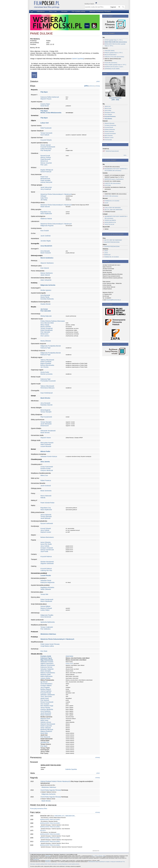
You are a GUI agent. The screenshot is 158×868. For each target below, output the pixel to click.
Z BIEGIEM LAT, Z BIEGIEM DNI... (65, 816)
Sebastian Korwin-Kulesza (49, 456)
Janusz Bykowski (46, 515)
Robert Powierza (46, 480)
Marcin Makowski (46, 496)
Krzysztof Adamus (46, 557)
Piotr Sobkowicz (46, 629)
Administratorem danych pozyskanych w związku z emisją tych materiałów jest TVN (106, 862)
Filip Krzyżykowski (46, 417)
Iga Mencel (44, 682)
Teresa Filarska (45, 708)
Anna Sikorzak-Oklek (47, 323)
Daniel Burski (45, 106)
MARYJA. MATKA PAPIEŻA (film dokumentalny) (113, 60)
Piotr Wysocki (45, 700)
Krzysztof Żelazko (46, 140)
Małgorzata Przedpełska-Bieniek (51, 346)
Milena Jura (44, 475)
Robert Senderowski (47, 599)
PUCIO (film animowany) (111, 63)
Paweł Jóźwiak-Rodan (47, 503)
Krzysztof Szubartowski (48, 147)
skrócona (92, 86)
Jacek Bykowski (45, 518)
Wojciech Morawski (110, 123)
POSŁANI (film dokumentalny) (112, 167)
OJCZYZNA (108, 185)
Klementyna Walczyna (47, 388)
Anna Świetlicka (45, 711)
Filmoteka (64, 11)
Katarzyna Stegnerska (47, 582)
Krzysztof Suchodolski (110, 134)
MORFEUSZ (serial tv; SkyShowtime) (114, 179)
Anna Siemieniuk (46, 617)
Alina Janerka (45, 462)
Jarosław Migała (46, 241)
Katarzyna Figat (45, 348)
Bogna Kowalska (46, 363)
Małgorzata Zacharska (48, 285)
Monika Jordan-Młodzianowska (51, 113)
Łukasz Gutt (45, 123)
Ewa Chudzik (45, 231)
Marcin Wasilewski (46, 601)
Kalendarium (41, 11)
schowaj (97, 86)
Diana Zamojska (46, 671)
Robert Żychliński (46, 362)
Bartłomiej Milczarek (47, 730)
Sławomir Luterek (109, 138)
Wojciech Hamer (46, 438)
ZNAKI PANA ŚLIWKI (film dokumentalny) (116, 42)
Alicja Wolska (108, 119)
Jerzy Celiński (45, 530)
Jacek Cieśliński (46, 236)
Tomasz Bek (44, 594)
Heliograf (43, 196)
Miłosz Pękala (45, 325)
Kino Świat (44, 651)
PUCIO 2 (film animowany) (111, 196)
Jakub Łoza (108, 106)
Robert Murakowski (47, 330)
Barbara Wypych (46, 689)
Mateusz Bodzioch (46, 731)
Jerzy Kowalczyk (46, 189)
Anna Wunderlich (46, 246)
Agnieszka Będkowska (48, 622)
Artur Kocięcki (45, 704)
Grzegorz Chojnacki (47, 548)
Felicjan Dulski (69, 664)
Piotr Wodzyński (46, 150)
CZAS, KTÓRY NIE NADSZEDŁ (113, 208)
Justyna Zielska (45, 678)
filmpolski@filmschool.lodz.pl (114, 300)
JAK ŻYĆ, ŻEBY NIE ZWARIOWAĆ (114, 210)
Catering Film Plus (46, 570)
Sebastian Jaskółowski (48, 695)
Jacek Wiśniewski (46, 424)
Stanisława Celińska (110, 112)
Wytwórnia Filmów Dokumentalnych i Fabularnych (56, 194)
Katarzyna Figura (46, 658)
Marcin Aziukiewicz (47, 258)
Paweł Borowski (45, 159)
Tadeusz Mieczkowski (47, 360)
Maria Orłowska (109, 136)
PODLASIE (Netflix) (110, 51)
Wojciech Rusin (45, 719)
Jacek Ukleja (108, 110)
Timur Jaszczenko (46, 696)
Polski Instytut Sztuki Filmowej (50, 644)
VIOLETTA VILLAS (109, 224)
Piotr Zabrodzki (46, 311)
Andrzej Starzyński (46, 182)
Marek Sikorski (45, 207)
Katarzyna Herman (46, 667)
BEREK (107, 229)
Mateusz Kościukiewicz (48, 673)
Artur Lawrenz (45, 336)
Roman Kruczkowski (47, 702)
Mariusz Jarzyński (46, 163)
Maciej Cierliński (46, 327)
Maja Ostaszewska (47, 660)
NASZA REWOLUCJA (110, 222)
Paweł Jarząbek (45, 180)
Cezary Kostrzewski (47, 467)
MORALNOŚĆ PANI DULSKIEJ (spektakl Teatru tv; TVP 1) (115, 45)
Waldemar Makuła (46, 219)
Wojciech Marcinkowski (48, 724)
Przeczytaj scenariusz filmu (39, 809)
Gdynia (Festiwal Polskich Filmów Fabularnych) (55, 781)
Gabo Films (44, 198)
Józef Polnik (44, 551)
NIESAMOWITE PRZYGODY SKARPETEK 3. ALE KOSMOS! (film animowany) (116, 170)
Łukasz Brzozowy (46, 149)
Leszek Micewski (46, 446)
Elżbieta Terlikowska (110, 129)
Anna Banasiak (45, 295)
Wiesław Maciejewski (47, 562)
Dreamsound (45, 426)
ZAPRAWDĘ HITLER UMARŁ (112, 69)
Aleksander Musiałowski (48, 431)
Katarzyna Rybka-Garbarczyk (50, 97)
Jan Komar (44, 309)
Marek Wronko (45, 398)
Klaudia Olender (46, 304)
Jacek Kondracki (46, 486)
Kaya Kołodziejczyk (47, 393)
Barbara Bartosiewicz (47, 537)
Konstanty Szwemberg (110, 125)
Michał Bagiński (45, 410)
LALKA (106, 203)
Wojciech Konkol (46, 532)
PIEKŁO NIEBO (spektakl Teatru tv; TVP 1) (115, 65)
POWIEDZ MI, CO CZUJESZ (112, 201)
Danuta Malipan (45, 606)
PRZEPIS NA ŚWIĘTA (110, 220)
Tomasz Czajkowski (47, 627)
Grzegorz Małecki (46, 685)
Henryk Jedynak (46, 145)
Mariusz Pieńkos (46, 157)
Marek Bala (44, 733)
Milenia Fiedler (45, 451)
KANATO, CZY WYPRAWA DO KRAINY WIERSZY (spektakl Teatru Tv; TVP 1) (115, 176)
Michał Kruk (44, 161)
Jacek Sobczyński (46, 187)
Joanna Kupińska (46, 691)
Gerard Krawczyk (46, 172)
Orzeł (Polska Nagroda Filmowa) (51, 790)
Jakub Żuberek (45, 275)
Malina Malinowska (46, 676)
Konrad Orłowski (46, 528)
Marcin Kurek (108, 108)
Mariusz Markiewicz (47, 273)
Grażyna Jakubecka (47, 709)
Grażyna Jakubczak (47, 470)
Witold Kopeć (45, 698)
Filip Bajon (44, 92)
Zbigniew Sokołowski (47, 563)
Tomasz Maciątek (46, 412)
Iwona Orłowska (46, 542)
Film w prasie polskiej (78, 11)
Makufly (43, 498)
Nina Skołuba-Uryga (47, 706)
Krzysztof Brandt (109, 127)
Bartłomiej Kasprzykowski (112, 151)
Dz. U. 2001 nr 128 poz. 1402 (98, 856)
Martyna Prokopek (46, 608)
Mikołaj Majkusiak (46, 316)
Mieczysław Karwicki (47, 443)
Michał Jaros (44, 334)
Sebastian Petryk (46, 581)
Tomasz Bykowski (46, 516)
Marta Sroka (44, 720)
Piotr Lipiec (44, 165)
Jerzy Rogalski (45, 687)
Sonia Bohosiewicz (46, 684)
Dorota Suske (45, 372)
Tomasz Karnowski (46, 133)
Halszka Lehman (46, 722)
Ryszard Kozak (45, 156)
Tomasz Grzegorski (47, 328)
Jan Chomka (44, 367)
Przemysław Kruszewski (48, 381)
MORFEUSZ (107, 255)
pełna (86, 86)
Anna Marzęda (45, 251)
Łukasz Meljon (45, 610)
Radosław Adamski (46, 405)
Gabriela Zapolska (71, 769)
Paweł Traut (44, 177)
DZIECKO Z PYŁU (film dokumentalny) (114, 57)
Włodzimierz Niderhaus (48, 634)
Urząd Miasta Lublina (47, 646)
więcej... (125, 155)
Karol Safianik (45, 135)
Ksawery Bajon (45, 104)
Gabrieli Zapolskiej (78, 59)
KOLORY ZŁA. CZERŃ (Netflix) (113, 181)
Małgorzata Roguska (47, 226)
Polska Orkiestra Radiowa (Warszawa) (53, 321)
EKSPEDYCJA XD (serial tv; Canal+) (114, 67)
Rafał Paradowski (46, 128)
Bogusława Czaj (46, 212)
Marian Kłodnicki (46, 715)
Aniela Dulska (69, 656)
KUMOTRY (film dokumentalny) (113, 183)
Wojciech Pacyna (46, 99)
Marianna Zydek (46, 674)
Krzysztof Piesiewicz (110, 116)
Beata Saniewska (46, 491)
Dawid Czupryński (46, 726)
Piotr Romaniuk (45, 737)
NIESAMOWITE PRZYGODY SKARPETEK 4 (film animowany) (116, 217)
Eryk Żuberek (45, 268)
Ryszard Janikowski (47, 523)
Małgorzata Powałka (47, 615)
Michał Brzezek (45, 179)
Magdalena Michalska (47, 587)
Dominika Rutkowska (47, 299)
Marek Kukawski (46, 253)
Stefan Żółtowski (46, 589)
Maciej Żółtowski (46, 341)
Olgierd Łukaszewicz (47, 664)
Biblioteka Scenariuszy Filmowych (100, 11)
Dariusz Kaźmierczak (47, 550)
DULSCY (43, 830)
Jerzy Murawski (45, 403)
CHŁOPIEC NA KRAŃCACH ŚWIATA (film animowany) (115, 188)
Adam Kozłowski (46, 444)
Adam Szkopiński (46, 280)
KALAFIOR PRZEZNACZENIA (112, 242)
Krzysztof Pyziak (46, 693)
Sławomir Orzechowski (48, 665)
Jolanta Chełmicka (109, 131)
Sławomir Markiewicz (47, 263)
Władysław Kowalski (47, 662)
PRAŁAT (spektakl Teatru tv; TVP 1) (114, 53)
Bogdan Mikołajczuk (47, 170)
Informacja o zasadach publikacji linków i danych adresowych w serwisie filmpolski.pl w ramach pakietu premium (55, 864)
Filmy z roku (53, 11)
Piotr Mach (44, 746)
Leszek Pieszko (46, 575)
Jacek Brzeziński (46, 713)
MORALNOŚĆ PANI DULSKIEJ (50, 819)
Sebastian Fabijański (47, 669)
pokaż (98, 81)
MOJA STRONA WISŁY (111, 55)
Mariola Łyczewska (46, 374)
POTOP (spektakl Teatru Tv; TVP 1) (114, 40)
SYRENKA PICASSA (110, 212)
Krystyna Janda (46, 656)
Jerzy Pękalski (108, 114)
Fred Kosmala (108, 140)
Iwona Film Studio (46, 544)
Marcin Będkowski (46, 214)
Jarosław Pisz (45, 742)
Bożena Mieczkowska (47, 365)
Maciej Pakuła (45, 297)
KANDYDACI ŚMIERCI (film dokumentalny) (116, 194)
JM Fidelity (44, 200)
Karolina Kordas (46, 468)
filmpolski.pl (48, 856)
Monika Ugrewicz (46, 290)
